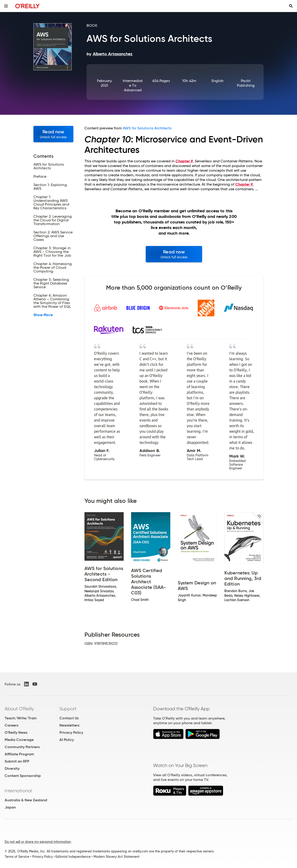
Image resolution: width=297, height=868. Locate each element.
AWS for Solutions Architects (147, 128)
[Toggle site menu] (6, 6)
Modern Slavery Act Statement (116, 857)
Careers (11, 725)
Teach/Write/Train (21, 718)
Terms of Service (17, 857)
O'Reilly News (16, 732)
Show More (43, 315)
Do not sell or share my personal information (38, 842)
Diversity (12, 768)
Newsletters (69, 725)
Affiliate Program (19, 754)
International (18, 791)
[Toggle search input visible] (291, 6)
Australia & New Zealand (26, 800)
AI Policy (67, 740)
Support (68, 709)
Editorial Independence (73, 857)
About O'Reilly (19, 709)
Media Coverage (19, 740)
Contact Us (69, 718)
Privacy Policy (71, 732)
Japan (10, 807)
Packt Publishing (246, 83)
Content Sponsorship (23, 776)
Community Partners (22, 747)
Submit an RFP (17, 761)
